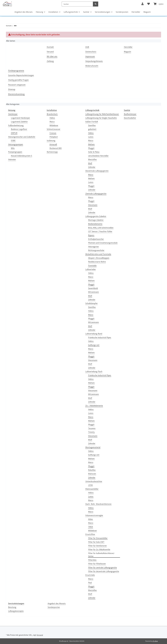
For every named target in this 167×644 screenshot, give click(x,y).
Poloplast (54, 137)
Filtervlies (92, 560)
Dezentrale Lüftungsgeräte (97, 171)
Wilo (13, 148)
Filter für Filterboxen (97, 564)
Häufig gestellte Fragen (18, 80)
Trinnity (91, 432)
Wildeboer (54, 125)
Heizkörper (13, 114)
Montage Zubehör (96, 220)
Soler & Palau (94, 152)
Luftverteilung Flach (94, 371)
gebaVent (92, 129)
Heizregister (93, 247)
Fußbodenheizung (16, 125)
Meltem (91, 144)
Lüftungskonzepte (16, 611)
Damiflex (92, 125)
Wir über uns (52, 56)
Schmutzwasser (54, 129)
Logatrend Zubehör (19, 122)
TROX (91, 527)
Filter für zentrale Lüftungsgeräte (102, 568)
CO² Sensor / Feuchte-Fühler (100, 231)
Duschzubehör (130, 118)
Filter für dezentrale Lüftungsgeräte (104, 571)
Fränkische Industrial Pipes (100, 337)
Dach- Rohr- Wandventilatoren (98, 504)
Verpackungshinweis (94, 61)
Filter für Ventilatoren (97, 546)
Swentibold (93, 288)
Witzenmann (93, 292)
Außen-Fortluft (92, 122)
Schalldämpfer (92, 303)
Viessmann (93, 205)
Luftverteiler (91, 269)
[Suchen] (77, 4)
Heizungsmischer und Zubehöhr (22, 137)
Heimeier (12, 159)
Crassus (53, 133)
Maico (52, 122)
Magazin (147, 12)
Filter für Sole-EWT (96, 542)
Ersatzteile (90, 575)
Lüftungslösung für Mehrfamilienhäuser (102, 114)
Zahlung (50, 61)
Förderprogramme (16, 71)
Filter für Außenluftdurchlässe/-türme (101, 555)
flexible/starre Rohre (97, 262)
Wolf (90, 163)
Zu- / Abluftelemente (94, 406)
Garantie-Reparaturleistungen (21, 75)
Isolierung (51, 141)
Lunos (91, 137)
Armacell (53, 144)
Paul (90, 583)
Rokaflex (92, 470)
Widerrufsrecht (92, 66)
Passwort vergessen (17, 85)
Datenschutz (91, 52)
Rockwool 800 (56, 148)
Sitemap (12, 89)
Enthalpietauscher (96, 239)
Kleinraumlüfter (92, 489)
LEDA (90, 485)
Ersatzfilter (90, 534)
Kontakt (50, 47)
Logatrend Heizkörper (20, 118)
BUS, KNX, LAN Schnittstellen (101, 228)
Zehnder (92, 167)
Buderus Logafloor (19, 129)
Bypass (91, 235)
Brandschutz (52, 114)
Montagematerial (93, 447)
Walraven (92, 474)
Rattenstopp (52, 152)
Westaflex (92, 159)
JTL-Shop (155, 641)
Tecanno (92, 428)
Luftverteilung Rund (94, 334)
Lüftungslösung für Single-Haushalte (101, 118)
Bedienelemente (95, 224)
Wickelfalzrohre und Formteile (98, 254)
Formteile (92, 266)
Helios (52, 118)
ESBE (13, 141)
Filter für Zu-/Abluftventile (99, 550)
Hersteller (136, 12)
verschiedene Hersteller (98, 156)
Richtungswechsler (96, 250)
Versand (50, 52)
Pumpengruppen (15, 152)
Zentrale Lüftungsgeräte (96, 194)
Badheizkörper (130, 114)
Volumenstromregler (94, 515)
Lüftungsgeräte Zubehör (96, 216)
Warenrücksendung (16, 94)
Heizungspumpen (16, 144)
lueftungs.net (94, 345)
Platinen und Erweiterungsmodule (103, 243)
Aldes (91, 519)
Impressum (90, 56)
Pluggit (91, 148)
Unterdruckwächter (94, 481)
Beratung (12, 607)
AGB (87, 47)
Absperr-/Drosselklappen (99, 258)
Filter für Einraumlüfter (98, 538)
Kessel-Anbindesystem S (21, 156)
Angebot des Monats (57, 603)
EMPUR (14, 133)
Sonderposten (54, 607)
